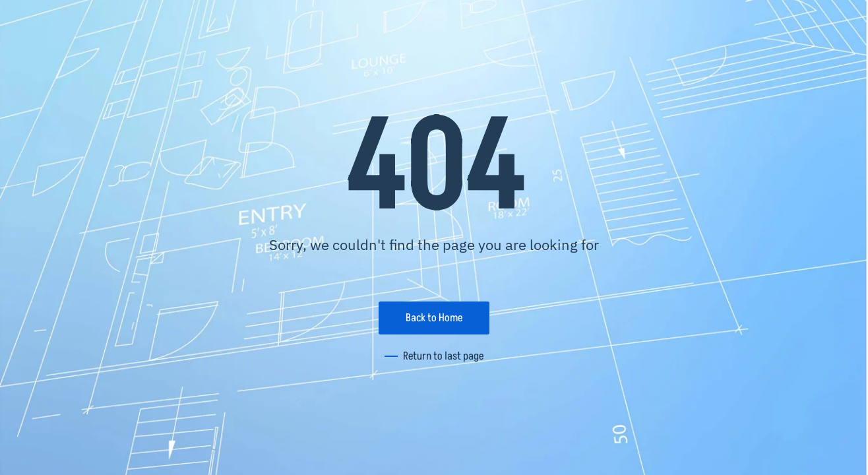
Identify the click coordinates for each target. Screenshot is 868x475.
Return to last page (443, 356)
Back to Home (434, 318)
